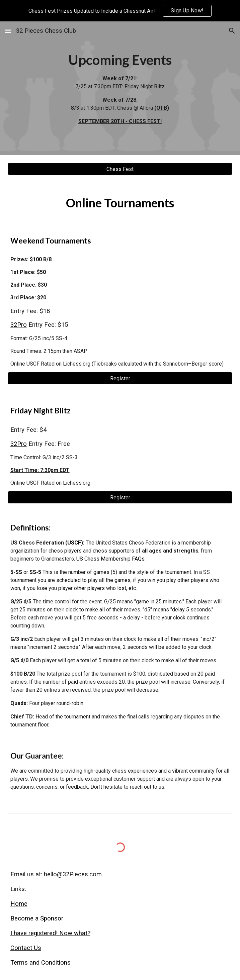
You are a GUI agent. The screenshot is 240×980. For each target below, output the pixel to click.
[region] (120, 11)
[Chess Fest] (120, 169)
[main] (120, 88)
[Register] (120, 378)
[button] (8, 31)
